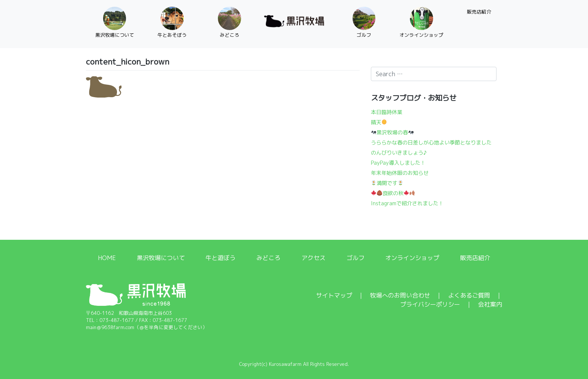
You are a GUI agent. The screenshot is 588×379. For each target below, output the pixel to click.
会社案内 (490, 304)
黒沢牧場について (161, 258)
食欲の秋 (393, 193)
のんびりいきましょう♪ (399, 153)
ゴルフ (355, 258)
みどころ (268, 258)
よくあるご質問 (469, 295)
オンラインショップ (412, 258)
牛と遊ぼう (220, 258)
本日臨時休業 (387, 112)
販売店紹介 (475, 258)
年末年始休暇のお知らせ (400, 173)
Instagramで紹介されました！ (407, 203)
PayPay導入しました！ (398, 163)
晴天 (379, 122)
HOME (107, 258)
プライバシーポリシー (430, 304)
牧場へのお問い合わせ (400, 295)
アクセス (313, 258)
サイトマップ (334, 295)
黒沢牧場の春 (393, 132)
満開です (387, 183)
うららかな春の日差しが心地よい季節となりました (431, 142)
